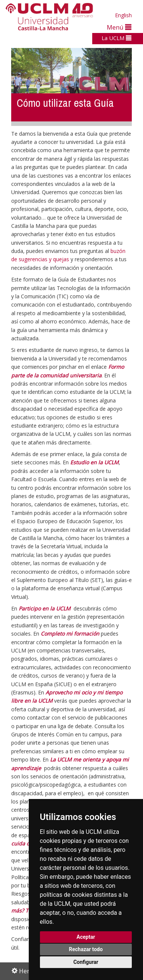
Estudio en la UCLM (94, 462)
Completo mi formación (70, 634)
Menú (119, 27)
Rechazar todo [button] (86, 949)
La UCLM (116, 38)
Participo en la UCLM (45, 608)
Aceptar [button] (86, 937)
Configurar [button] (86, 962)
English (123, 15)
